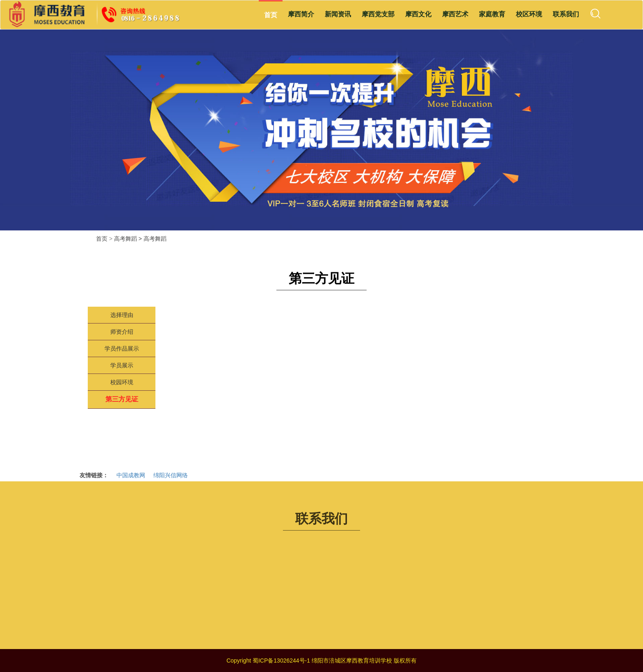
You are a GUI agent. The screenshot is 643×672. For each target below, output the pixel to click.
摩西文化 (418, 14)
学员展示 (122, 365)
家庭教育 (492, 14)
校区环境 (529, 14)
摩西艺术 (455, 14)
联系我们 (566, 14)
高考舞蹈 (155, 239)
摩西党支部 (378, 14)
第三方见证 (122, 399)
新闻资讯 (338, 14)
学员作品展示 (122, 349)
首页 (271, 15)
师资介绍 (122, 332)
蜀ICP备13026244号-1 (281, 661)
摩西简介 (301, 14)
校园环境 (122, 382)
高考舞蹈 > (129, 239)
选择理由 (122, 315)
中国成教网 (131, 475)
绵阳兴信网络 (171, 475)
